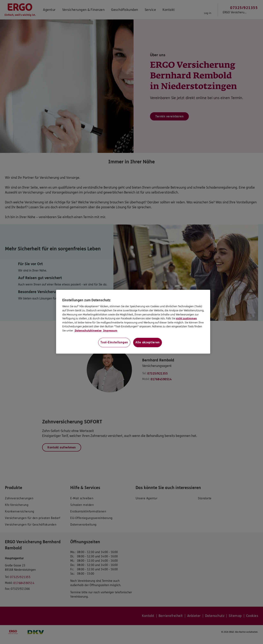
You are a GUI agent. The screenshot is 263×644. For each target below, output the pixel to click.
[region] (133, 322)
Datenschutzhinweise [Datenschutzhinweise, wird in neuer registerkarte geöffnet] (88, 331)
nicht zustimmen (186, 319)
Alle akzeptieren (148, 342)
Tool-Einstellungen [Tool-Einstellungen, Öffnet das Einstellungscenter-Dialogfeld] (114, 342)
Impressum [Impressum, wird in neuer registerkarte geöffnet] (110, 331)
